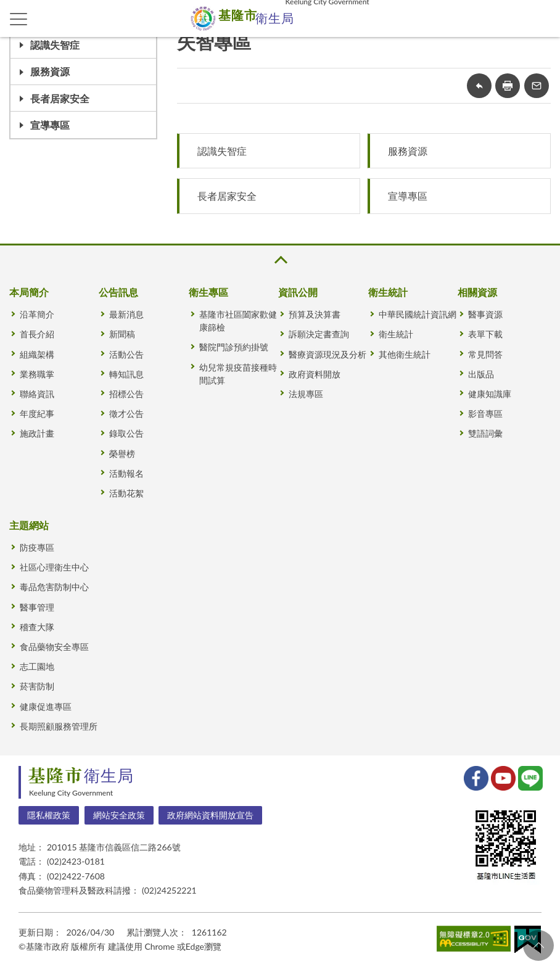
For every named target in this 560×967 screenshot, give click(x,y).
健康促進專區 (46, 706)
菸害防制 (37, 686)
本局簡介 (29, 292)
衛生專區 (208, 292)
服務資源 (50, 71)
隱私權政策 (49, 815)
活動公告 (126, 354)
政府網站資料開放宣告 (210, 815)
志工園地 (37, 666)
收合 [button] (280, 260)
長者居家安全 (60, 98)
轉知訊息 (126, 374)
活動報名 (126, 473)
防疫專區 (37, 547)
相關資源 (477, 292)
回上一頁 (479, 86)
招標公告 (126, 394)
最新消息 (126, 314)
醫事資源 (485, 314)
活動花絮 (126, 493)
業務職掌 (37, 374)
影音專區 (485, 414)
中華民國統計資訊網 (418, 314)
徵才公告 (126, 414)
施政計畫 (37, 433)
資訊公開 (298, 292)
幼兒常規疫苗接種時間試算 (238, 374)
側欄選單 (19, 19)
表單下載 (485, 334)
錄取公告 (126, 433)
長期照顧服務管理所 (59, 726)
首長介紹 (37, 334)
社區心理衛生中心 (54, 567)
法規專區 (306, 394)
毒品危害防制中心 (54, 587)
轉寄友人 (537, 86)
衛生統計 (388, 292)
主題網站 (29, 525)
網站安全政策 (119, 815)
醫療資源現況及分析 (327, 354)
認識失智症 (55, 45)
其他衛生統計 (405, 354)
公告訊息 (118, 292)
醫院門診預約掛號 (234, 347)
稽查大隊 (37, 627)
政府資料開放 (315, 374)
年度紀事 (37, 414)
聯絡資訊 (37, 394)
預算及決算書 (315, 314)
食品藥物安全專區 (54, 647)
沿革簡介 (37, 314)
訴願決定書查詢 (319, 334)
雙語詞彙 (485, 433)
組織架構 (37, 354)
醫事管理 (37, 607)
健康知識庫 (490, 394)
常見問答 (485, 354)
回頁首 (538, 945)
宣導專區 (50, 125)
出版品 (481, 374)
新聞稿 (122, 334)
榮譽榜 (122, 454)
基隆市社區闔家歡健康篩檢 (238, 321)
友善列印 (508, 86)
